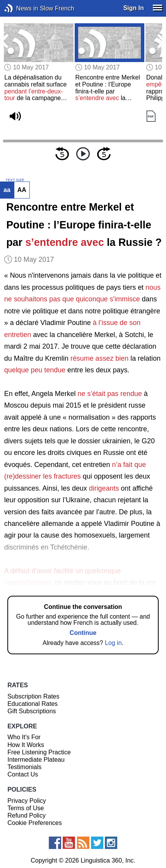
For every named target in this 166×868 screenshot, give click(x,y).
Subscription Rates (33, 696)
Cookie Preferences (35, 823)
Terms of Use (26, 808)
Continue (83, 633)
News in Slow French (20, 8)
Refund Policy (27, 815)
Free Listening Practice (39, 752)
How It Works (26, 745)
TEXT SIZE (15, 180)
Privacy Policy (27, 801)
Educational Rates (33, 704)
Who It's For (24, 737)
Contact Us (23, 774)
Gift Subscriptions (32, 711)
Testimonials (24, 767)
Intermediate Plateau (36, 760)
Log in (113, 643)
